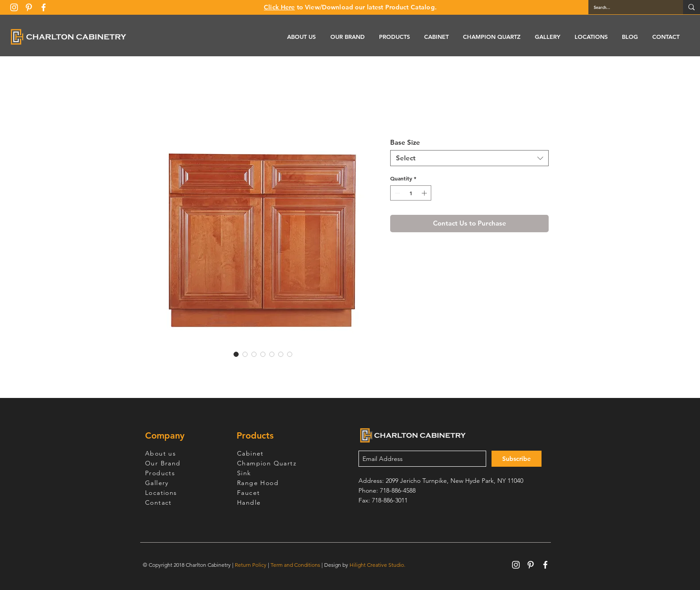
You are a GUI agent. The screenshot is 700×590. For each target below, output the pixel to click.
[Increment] (425, 193)
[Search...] (629, 7)
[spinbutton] (411, 193)
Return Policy (251, 565)
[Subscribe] (517, 459)
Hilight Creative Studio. (377, 565)
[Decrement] (396, 193)
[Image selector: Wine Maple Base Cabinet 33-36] (236, 354)
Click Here (279, 7)
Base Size (405, 142)
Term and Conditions (295, 565)
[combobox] (469, 158)
